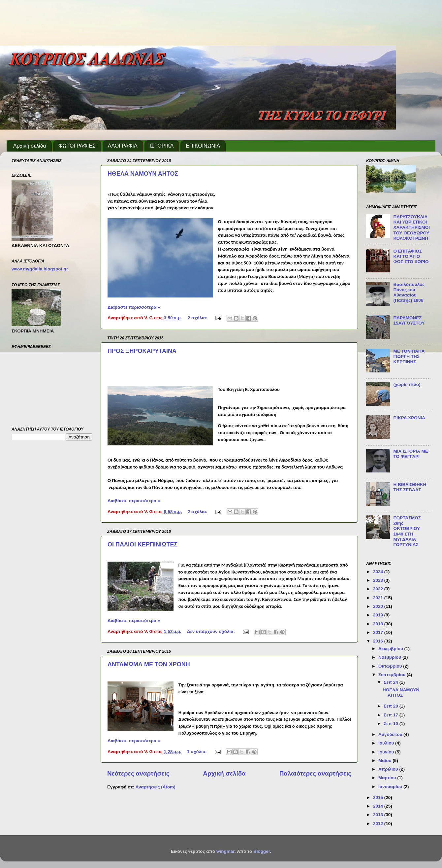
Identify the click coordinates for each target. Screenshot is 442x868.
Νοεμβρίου (390, 657)
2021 (379, 598)
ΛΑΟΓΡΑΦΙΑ (123, 146)
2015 (379, 798)
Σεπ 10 (391, 724)
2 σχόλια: (198, 318)
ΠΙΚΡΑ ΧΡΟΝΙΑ (409, 418)
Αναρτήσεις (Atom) (156, 787)
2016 (379, 641)
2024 (379, 572)
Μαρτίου (388, 778)
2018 (379, 624)
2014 (379, 806)
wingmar (225, 851)
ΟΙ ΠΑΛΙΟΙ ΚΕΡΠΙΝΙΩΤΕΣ (142, 544)
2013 (379, 815)
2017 (379, 632)
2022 (379, 589)
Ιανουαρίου (391, 787)
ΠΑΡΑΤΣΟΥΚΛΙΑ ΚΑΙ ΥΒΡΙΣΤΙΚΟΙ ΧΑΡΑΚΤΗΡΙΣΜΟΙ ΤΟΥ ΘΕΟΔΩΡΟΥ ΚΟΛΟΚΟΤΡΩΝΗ (411, 227)
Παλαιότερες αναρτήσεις (315, 773)
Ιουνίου (387, 752)
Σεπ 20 (391, 706)
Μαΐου (385, 761)
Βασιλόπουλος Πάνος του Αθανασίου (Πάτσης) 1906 (409, 293)
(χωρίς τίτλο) (407, 384)
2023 (379, 580)
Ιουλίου (387, 743)
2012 (379, 824)
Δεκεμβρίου (391, 649)
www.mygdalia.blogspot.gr (40, 269)
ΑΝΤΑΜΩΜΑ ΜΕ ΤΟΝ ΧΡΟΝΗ (149, 664)
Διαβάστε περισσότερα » (134, 307)
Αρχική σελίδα (30, 146)
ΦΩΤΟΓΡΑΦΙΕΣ (77, 146)
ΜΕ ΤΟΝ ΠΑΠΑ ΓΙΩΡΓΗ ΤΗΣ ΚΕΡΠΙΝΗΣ (409, 356)
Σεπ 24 (391, 682)
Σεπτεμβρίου (393, 675)
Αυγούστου (391, 734)
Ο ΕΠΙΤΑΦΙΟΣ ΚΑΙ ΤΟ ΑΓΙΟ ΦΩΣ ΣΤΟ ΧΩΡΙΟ (411, 256)
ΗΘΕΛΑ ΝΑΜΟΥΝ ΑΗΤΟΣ (143, 174)
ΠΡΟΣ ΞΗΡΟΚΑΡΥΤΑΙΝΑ (142, 351)
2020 (379, 606)
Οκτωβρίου (391, 666)
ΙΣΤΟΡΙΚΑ (162, 146)
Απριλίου (389, 769)
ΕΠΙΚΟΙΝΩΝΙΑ (203, 146)
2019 (379, 615)
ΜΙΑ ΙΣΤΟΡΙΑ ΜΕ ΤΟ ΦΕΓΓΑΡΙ (410, 454)
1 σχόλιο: (198, 752)
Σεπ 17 (391, 715)
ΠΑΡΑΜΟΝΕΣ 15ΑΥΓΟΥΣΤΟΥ (409, 320)
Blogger (262, 851)
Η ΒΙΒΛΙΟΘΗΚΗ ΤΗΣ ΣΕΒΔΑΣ (410, 487)
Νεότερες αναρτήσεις (138, 773)
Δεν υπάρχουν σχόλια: (212, 631)
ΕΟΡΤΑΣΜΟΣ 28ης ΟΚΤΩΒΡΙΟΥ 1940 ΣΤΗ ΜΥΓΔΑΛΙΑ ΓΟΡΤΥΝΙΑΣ (407, 531)
